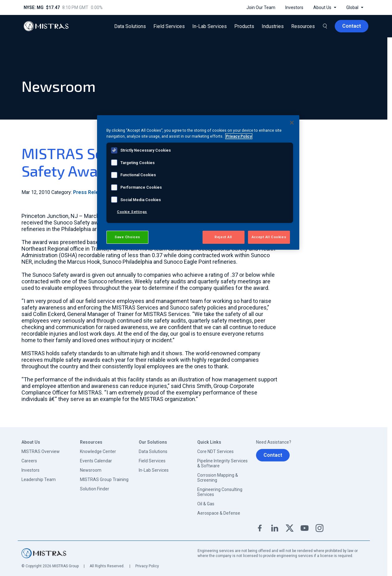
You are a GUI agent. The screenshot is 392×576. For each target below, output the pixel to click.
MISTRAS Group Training (104, 479)
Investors (30, 470)
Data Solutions (153, 451)
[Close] (292, 123)
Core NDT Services (215, 451)
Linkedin (275, 528)
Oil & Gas (206, 504)
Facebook (260, 528)
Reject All (223, 237)
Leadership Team (39, 479)
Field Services (152, 461)
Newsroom (91, 470)
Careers (29, 461)
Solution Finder (95, 489)
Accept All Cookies (269, 237)
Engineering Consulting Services (220, 492)
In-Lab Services (154, 470)
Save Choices (127, 237)
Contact (273, 455)
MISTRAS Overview (41, 451)
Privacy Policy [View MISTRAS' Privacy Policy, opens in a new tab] (239, 136)
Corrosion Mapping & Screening (218, 478)
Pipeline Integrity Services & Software (222, 463)
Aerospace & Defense (219, 513)
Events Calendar (96, 461)
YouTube (305, 528)
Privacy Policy (147, 566)
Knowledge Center (98, 451)
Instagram (320, 528)
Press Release (90, 192)
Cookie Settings (132, 212)
